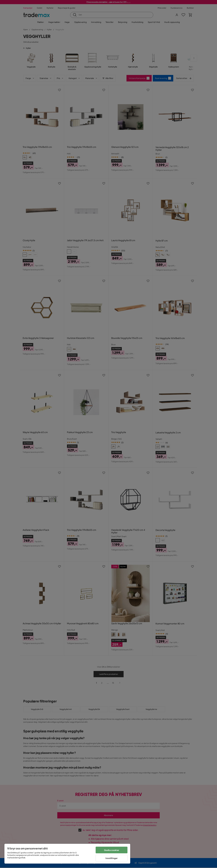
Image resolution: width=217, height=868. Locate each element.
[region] (67, 854)
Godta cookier (112, 850)
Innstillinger (112, 858)
